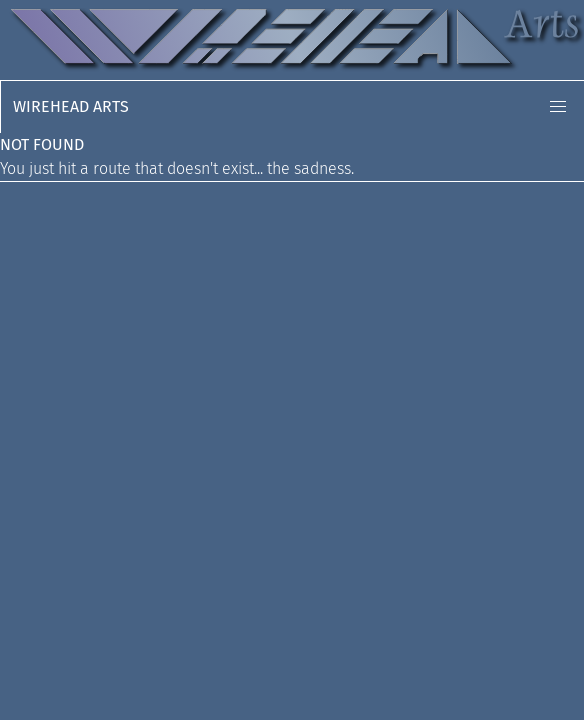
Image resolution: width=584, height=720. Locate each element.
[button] (558, 107)
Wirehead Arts (71, 106)
